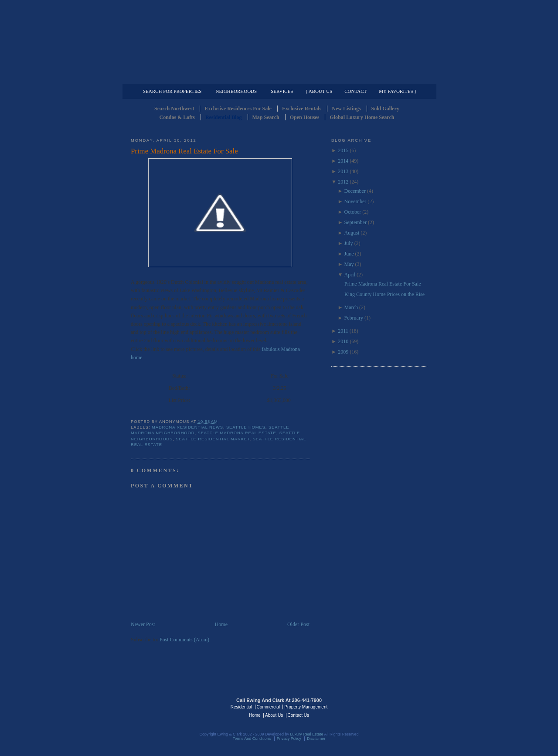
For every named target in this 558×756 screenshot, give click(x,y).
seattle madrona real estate (237, 433)
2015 (343, 150)
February (354, 318)
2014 (343, 161)
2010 (343, 341)
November (356, 201)
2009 (343, 352)
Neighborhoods (236, 91)
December (355, 191)
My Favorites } (398, 91)
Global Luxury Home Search (362, 117)
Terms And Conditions (252, 739)
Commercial (277, 77)
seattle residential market (213, 439)
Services (282, 91)
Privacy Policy (289, 739)
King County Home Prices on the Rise (384, 294)
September (356, 222)
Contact (356, 91)
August (352, 233)
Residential (241, 707)
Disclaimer (316, 739)
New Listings (346, 109)
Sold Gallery (385, 109)
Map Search (266, 117)
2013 (343, 171)
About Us (274, 715)
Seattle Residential (279, 41)
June (349, 254)
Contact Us (298, 715)
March (351, 307)
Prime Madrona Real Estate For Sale (184, 151)
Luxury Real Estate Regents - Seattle (169, 706)
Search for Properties (172, 91)
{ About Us (319, 91)
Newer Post (143, 624)
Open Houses (305, 117)
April (350, 275)
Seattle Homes (246, 427)
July (349, 243)
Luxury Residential (175, 77)
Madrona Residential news (187, 427)
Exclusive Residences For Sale (238, 109)
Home (221, 624)
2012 (343, 182)
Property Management (382, 77)
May (349, 264)
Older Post (298, 624)
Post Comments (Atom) (184, 640)
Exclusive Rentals (302, 109)
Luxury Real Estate (389, 706)
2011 (343, 331)
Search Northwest (174, 109)
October (353, 212)
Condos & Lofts (177, 117)
